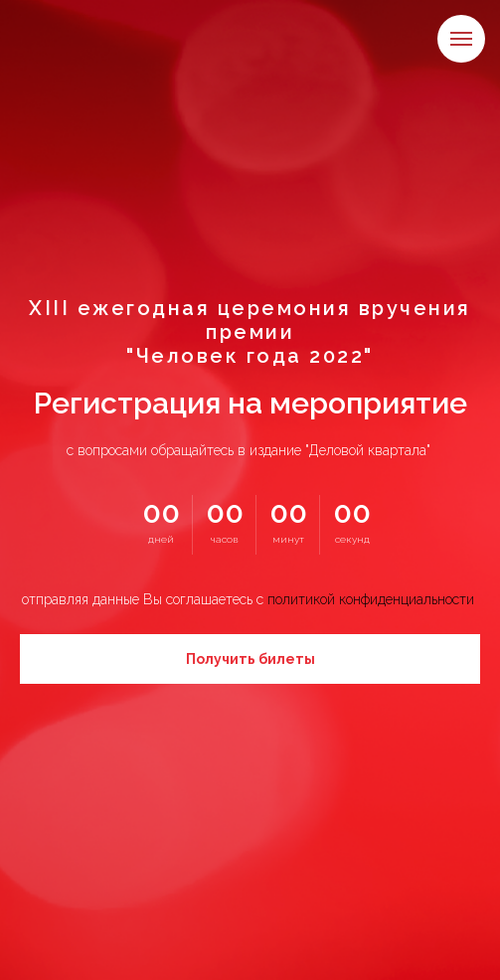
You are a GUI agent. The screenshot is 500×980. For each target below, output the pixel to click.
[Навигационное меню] (461, 39)
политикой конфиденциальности (371, 599)
